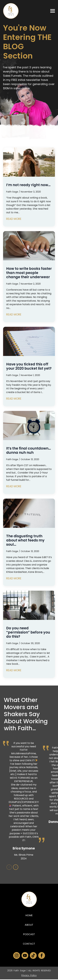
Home (29, 916)
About (29, 925)
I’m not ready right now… (28, 185)
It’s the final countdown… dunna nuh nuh (29, 450)
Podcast (29, 935)
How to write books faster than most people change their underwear (29, 273)
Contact (29, 944)
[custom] (33, 956)
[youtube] (25, 956)
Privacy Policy (29, 976)
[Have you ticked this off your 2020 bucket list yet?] (29, 341)
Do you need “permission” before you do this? (28, 632)
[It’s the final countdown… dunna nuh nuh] (29, 425)
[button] (16, 868)
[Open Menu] (53, 11)
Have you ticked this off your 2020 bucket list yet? (29, 366)
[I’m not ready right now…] (29, 162)
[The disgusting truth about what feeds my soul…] (29, 513)
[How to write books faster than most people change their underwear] (29, 246)
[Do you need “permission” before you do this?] (29, 605)
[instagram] (17, 956)
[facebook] (42, 956)
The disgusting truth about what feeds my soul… (25, 540)
